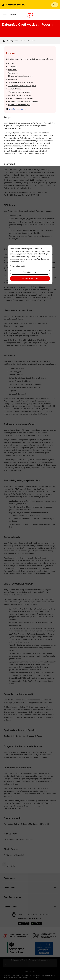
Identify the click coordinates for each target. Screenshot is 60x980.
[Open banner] (55, 5)
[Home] (4, 41)
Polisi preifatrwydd (17, 266)
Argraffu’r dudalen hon (17, 109)
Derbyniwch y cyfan (30, 278)
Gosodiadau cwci (30, 272)
